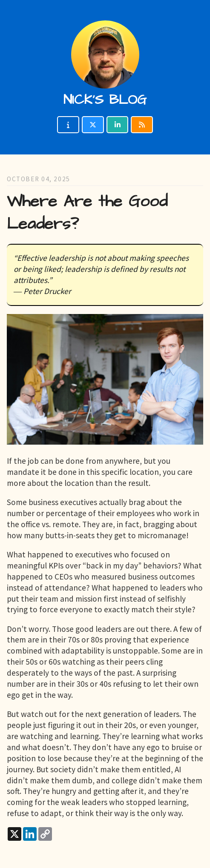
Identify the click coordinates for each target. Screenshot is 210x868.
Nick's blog (105, 100)
